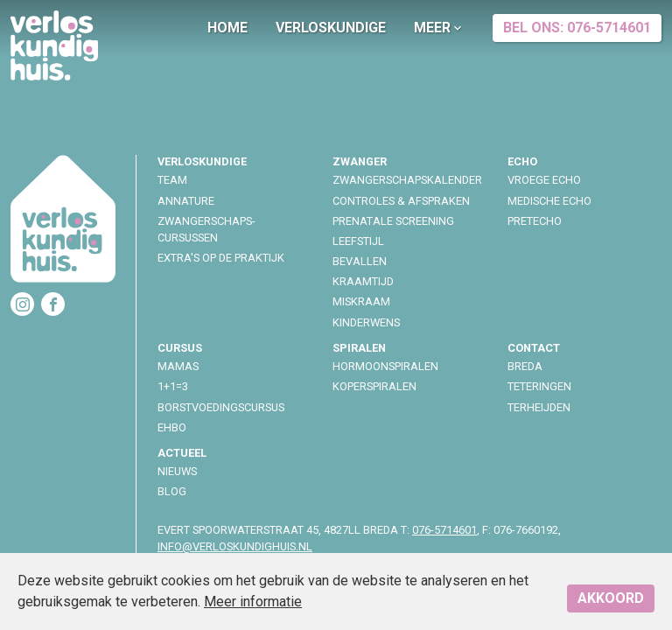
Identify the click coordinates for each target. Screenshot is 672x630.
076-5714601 (444, 530)
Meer (439, 28)
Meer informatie (253, 602)
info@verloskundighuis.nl (235, 546)
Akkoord (611, 598)
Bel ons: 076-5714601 (577, 28)
